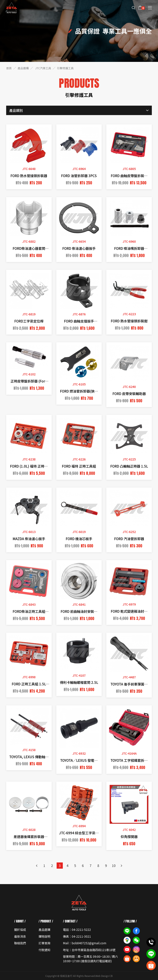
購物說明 (44, 936)
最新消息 (20, 936)
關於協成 (20, 929)
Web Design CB (104, 976)
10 (114, 866)
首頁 (9, 68)
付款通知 (44, 950)
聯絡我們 (20, 943)
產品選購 (23, 68)
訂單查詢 (44, 943)
